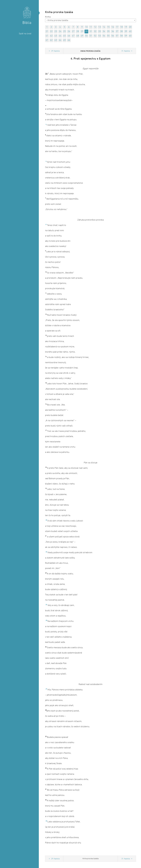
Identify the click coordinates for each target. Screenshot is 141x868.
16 (113, 27)
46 (69, 36)
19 (126, 27)
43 (56, 36)
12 (95, 27)
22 (51, 31)
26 (69, 31)
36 (113, 31)
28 (78, 31)
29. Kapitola (55, 51)
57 (117, 36)
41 (47, 36)
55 (108, 36)
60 (130, 36)
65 (64, 40)
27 (73, 31)
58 (121, 36)
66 (69, 40)
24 (60, 31)
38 (121, 31)
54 (104, 36)
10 (86, 27)
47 (73, 36)
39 (126, 31)
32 (95, 31)
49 (82, 36)
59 (126, 36)
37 (117, 31)
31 (91, 31)
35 (108, 31)
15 (108, 27)
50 (86, 36)
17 (117, 27)
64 (60, 40)
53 (100, 36)
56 (113, 36)
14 (104, 27)
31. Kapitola (126, 51)
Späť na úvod (25, 34)
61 (47, 40)
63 (56, 40)
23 (56, 31)
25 (64, 31)
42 (51, 36)
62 (51, 40)
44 (60, 36)
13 (100, 27)
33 (100, 31)
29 (82, 31)
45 (64, 36)
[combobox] (91, 20)
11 (91, 27)
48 (78, 36)
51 (91, 36)
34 (104, 31)
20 (130, 27)
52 (95, 36)
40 (130, 31)
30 (86, 31)
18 (121, 27)
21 (47, 31)
